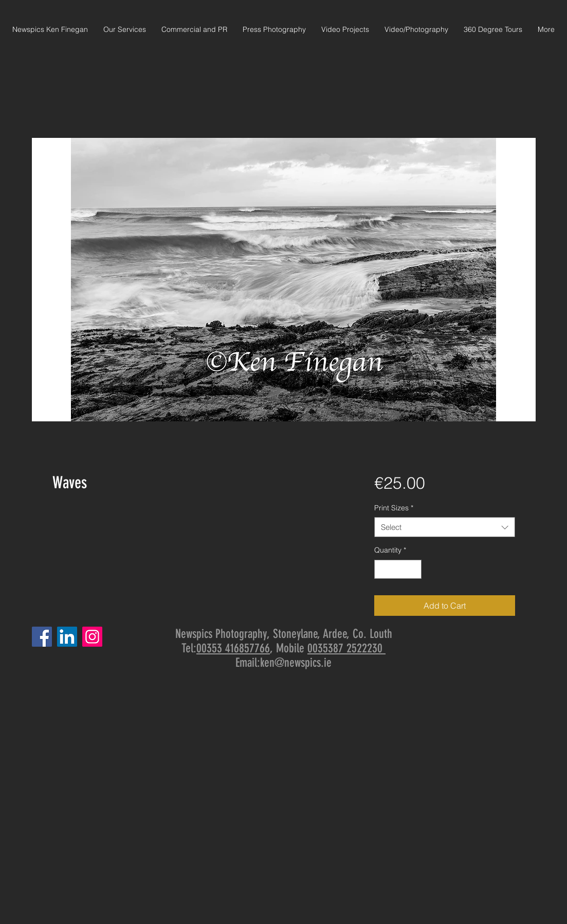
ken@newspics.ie (296, 663)
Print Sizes (394, 508)
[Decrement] (382, 569)
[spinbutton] (398, 569)
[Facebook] (42, 637)
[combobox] (444, 527)
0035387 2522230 (346, 648)
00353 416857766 (233, 648)
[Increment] (414, 569)
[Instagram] (92, 637)
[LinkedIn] (67, 637)
